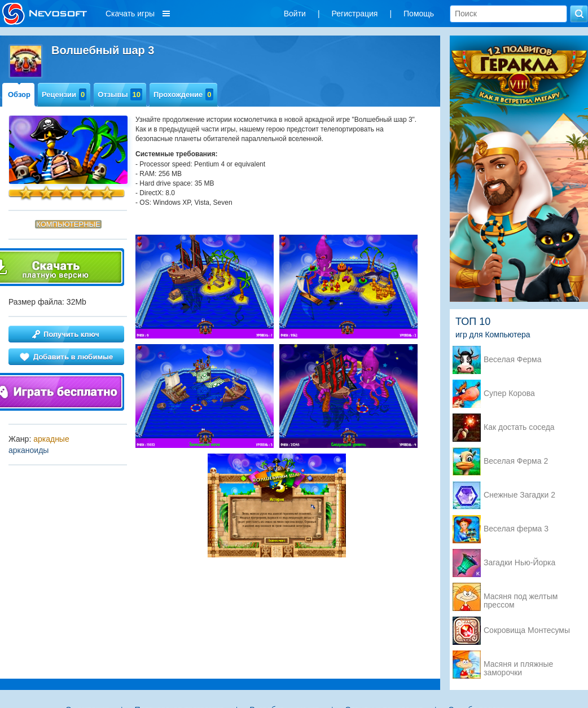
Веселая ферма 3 (516, 529)
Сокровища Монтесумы (527, 630)
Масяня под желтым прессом (521, 597)
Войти (295, 14)
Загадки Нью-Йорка (519, 563)
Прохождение (183, 94)
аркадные (51, 439)
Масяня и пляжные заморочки (518, 665)
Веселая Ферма (513, 360)
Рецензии (64, 94)
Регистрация (355, 14)
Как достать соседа (519, 427)
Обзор (19, 94)
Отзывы (120, 94)
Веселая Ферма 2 (516, 461)
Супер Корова (509, 393)
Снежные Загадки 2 (519, 495)
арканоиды (28, 450)
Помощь (419, 14)
